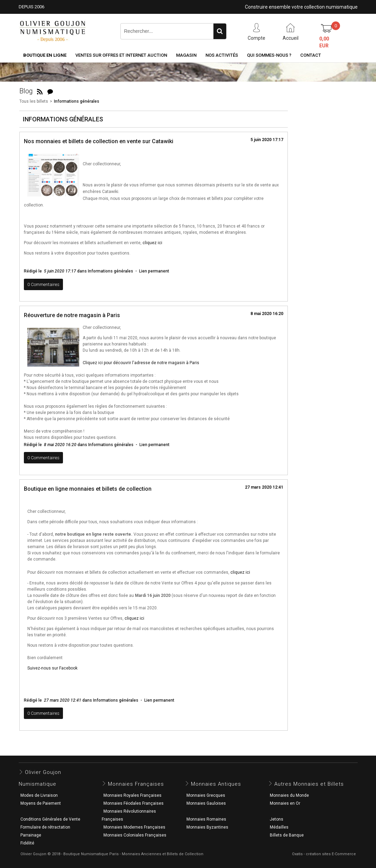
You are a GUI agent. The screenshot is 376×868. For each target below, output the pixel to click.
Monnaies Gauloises (206, 803)
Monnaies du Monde (289, 795)
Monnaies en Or (285, 803)
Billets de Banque (287, 835)
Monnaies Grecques (206, 795)
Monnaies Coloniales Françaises (135, 835)
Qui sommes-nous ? (269, 55)
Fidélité (27, 843)
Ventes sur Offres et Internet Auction (121, 55)
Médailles (279, 827)
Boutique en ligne (45, 55)
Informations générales (77, 101)
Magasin (186, 55)
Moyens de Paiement (41, 803)
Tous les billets (34, 101)
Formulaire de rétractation (45, 827)
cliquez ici (152, 243)
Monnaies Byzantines (207, 827)
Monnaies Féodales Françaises (134, 803)
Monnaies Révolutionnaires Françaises (129, 815)
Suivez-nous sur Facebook (52, 668)
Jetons (277, 819)
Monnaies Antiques (216, 784)
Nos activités (222, 55)
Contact (311, 55)
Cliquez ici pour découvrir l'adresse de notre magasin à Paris (141, 363)
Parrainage (31, 835)
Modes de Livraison (39, 795)
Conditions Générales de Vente (50, 819)
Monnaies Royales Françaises (132, 795)
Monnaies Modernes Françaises (134, 827)
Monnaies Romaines (206, 819)
